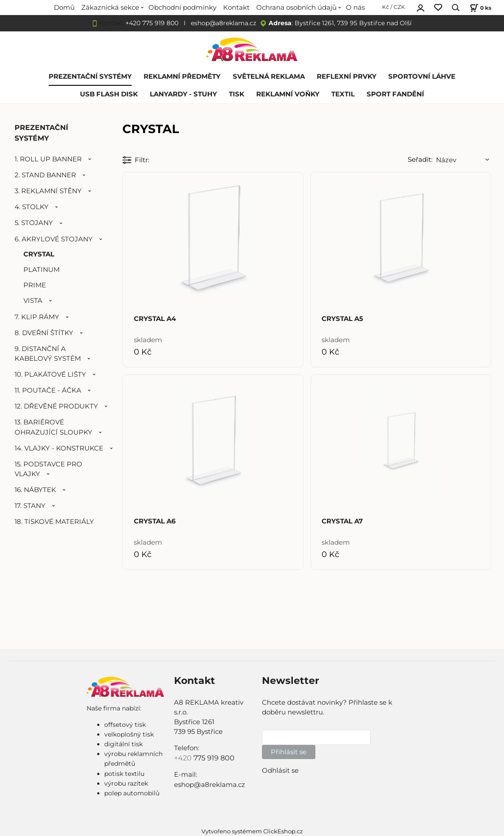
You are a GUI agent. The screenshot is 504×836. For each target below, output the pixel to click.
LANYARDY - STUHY (183, 94)
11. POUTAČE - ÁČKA (48, 390)
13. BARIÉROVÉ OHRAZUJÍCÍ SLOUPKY (53, 427)
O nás (355, 8)
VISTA (33, 301)
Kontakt (236, 8)
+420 (184, 758)
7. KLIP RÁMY (37, 317)
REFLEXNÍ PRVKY (347, 76)
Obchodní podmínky (182, 8)
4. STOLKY (32, 207)
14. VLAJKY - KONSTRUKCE (59, 448)
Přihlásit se (289, 752)
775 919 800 (214, 758)
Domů (64, 8)
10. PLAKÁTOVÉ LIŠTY (50, 374)
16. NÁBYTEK (35, 490)
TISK (237, 94)
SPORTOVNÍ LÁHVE (422, 76)
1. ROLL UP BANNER (48, 159)
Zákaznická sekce (110, 8)
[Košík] (479, 8)
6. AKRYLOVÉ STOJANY (54, 239)
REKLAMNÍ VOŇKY (288, 94)
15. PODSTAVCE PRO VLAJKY (48, 469)
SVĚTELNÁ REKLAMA (269, 76)
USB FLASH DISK (109, 94)
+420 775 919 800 (152, 23)
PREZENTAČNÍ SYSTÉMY (90, 76)
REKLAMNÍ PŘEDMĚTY (182, 76)
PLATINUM (42, 270)
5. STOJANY (34, 223)
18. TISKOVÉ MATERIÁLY (54, 522)
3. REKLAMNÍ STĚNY (48, 191)
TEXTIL (343, 94)
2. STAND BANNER (45, 175)
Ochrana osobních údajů (296, 8)
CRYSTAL (39, 254)
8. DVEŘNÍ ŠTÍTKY (44, 333)
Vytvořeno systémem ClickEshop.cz (252, 831)
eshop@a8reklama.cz (224, 23)
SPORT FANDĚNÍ (395, 94)
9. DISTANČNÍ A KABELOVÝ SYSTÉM (48, 354)
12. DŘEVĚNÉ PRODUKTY (56, 406)
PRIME (35, 285)
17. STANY (30, 506)
